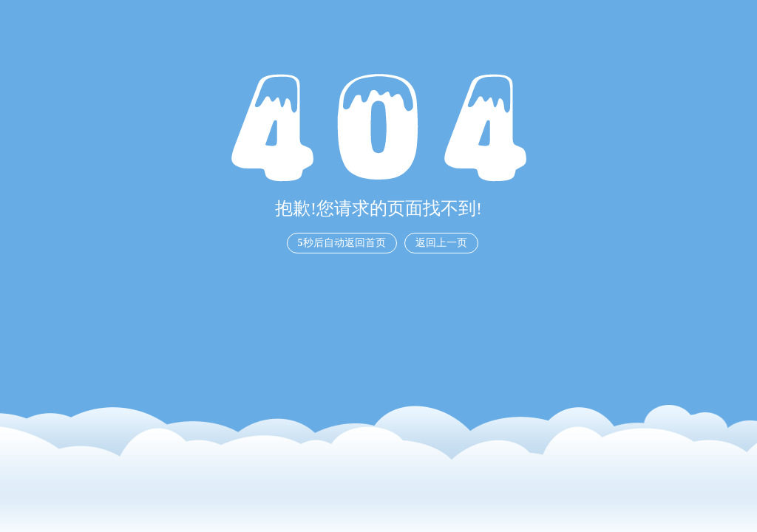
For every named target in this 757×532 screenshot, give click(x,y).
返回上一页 (441, 243)
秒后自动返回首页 (342, 243)
